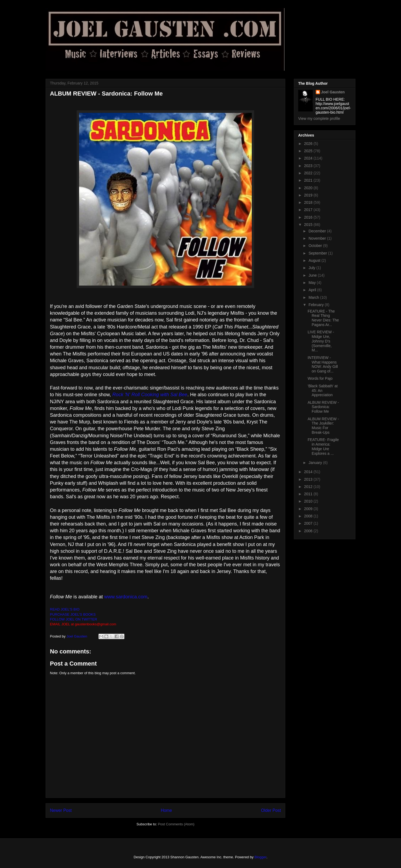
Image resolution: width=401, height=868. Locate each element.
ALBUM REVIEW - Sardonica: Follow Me (323, 407)
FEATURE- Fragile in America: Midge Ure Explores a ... (323, 446)
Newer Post (61, 810)
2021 (309, 180)
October (316, 246)
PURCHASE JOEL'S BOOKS (73, 614)
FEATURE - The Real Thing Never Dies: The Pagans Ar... (323, 318)
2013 (309, 479)
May (312, 283)
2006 (309, 531)
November (318, 238)
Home (166, 810)
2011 (309, 494)
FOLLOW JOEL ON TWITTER (74, 619)
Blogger (260, 857)
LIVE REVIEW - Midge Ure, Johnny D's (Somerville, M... (321, 341)
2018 (309, 202)
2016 (309, 217)
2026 (309, 144)
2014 (309, 472)
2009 (309, 509)
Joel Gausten (333, 92)
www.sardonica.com (126, 597)
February (317, 305)
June (313, 275)
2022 (309, 173)
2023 (309, 166)
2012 (309, 487)
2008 (309, 516)
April (313, 290)
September (318, 253)
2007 (309, 523)
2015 (309, 225)
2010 (309, 501)
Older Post (271, 810)
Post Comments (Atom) (176, 824)
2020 (309, 188)
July (312, 268)
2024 (309, 158)
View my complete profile (319, 118)
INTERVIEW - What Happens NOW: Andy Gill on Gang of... (323, 364)
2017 (309, 210)
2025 (309, 151)
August (315, 260)
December (318, 231)
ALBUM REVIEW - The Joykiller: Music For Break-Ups (323, 426)
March (314, 297)
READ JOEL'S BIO (65, 609)
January (316, 463)
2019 (309, 195)
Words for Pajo (320, 378)
